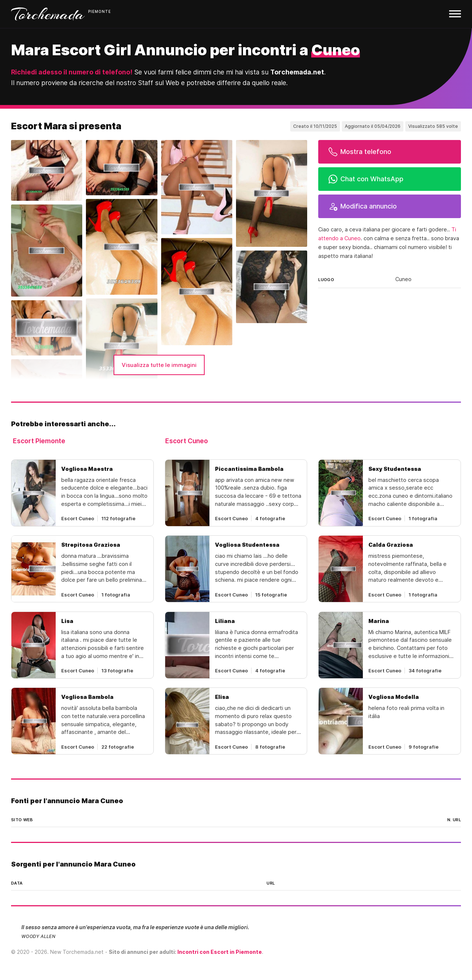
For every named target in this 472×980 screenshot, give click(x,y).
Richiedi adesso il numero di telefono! (72, 72)
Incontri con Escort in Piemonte (220, 952)
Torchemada (48, 14)
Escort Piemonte (39, 441)
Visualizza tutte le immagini (159, 365)
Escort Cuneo (187, 441)
